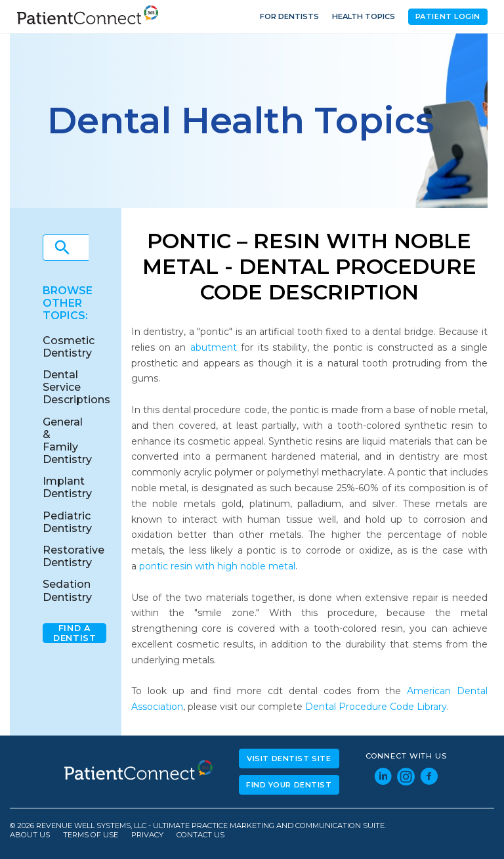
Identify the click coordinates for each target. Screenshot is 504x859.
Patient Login (448, 16)
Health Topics (364, 16)
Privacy (147, 835)
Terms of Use (91, 835)
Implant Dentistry (67, 487)
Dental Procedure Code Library (376, 707)
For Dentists (289, 16)
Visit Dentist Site (289, 759)
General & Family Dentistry (67, 441)
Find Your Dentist (289, 785)
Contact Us (200, 835)
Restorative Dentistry (73, 556)
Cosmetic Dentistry (69, 347)
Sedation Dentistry (67, 590)
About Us (30, 835)
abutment (214, 347)
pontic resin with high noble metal (217, 566)
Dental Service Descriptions (76, 387)
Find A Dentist (74, 633)
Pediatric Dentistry (67, 522)
